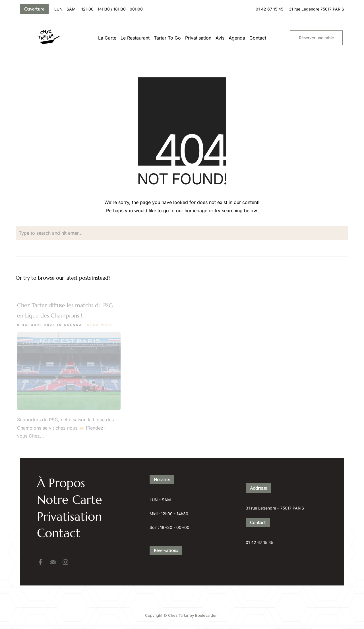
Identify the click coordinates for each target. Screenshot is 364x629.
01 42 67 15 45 (259, 529)
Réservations (166, 537)
